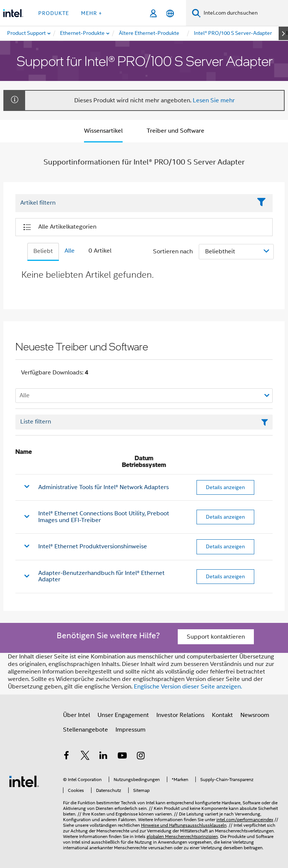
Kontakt (222, 715)
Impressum (130, 730)
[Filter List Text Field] (134, 203)
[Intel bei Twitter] (85, 757)
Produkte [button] (54, 13)
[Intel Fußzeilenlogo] (24, 781)
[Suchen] (196, 13)
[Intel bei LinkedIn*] (103, 757)
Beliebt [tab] (43, 251)
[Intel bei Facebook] (66, 757)
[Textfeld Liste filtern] (144, 422)
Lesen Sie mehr (214, 100)
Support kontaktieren (216, 637)
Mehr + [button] (91, 13)
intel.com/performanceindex (245, 819)
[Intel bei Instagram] (141, 757)
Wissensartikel (103, 131)
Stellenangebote (85, 730)
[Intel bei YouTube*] (122, 757)
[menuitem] (83, 33)
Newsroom (255, 715)
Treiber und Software (175, 131)
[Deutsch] (170, 13)
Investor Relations (180, 715)
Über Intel (76, 715)
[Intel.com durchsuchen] (244, 13)
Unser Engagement (123, 715)
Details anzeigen (225, 487)
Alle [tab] (70, 251)
